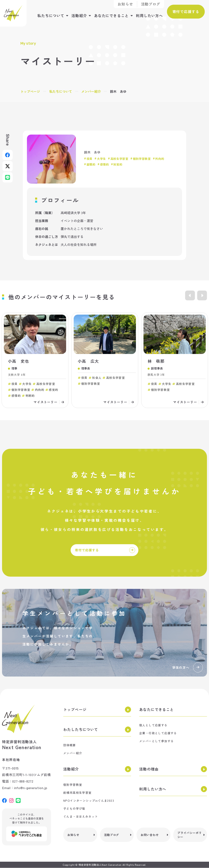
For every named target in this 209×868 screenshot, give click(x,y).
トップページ (30, 91)
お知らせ (125, 4)
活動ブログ (151, 4)
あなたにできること (111, 15)
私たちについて (50, 15)
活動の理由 (149, 769)
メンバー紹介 (91, 91)
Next (202, 296)
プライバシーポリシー (190, 835)
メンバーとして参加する (156, 741)
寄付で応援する (186, 11)
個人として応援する (153, 725)
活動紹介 (78, 15)
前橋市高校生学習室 (77, 793)
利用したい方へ (149, 15)
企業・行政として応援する (158, 733)
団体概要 (70, 745)
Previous (189, 296)
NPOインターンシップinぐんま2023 (89, 801)
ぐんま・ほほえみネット (81, 817)
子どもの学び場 (74, 809)
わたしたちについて (81, 730)
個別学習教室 (73, 785)
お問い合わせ (150, 835)
